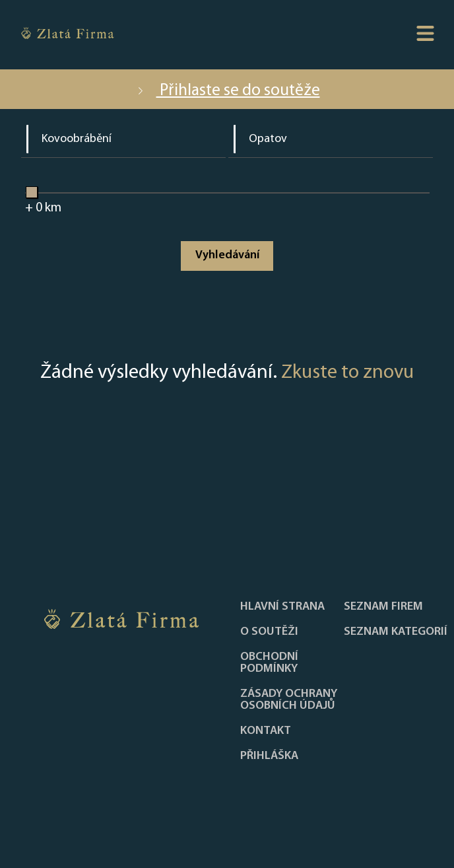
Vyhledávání (227, 255)
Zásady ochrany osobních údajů (289, 700)
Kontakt (266, 731)
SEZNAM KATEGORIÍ (396, 632)
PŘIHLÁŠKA (269, 756)
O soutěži (269, 632)
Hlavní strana (282, 607)
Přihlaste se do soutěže (227, 91)
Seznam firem (383, 607)
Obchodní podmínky (269, 663)
